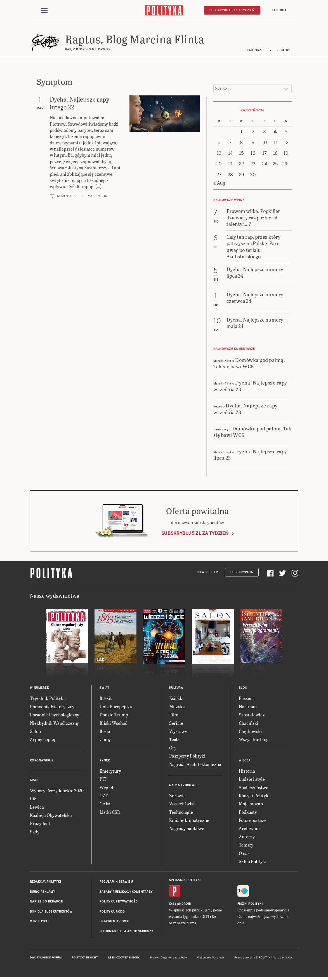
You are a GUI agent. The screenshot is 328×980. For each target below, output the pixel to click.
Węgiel (106, 788)
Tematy (246, 846)
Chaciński (249, 724)
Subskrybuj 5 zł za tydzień (195, 534)
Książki (176, 699)
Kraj (34, 781)
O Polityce (39, 922)
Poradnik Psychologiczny (55, 715)
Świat (104, 689)
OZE (104, 796)
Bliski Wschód (114, 724)
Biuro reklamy (43, 893)
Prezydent (40, 824)
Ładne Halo (180, 958)
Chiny (105, 740)
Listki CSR (110, 813)
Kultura (176, 689)
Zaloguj (279, 10)
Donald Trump (114, 715)
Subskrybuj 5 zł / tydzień (232, 10)
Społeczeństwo (253, 788)
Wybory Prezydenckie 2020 (57, 791)
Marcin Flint (98, 197)
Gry (173, 748)
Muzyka (177, 707)
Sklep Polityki (253, 862)
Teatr (174, 740)
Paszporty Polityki (187, 757)
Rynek (105, 761)
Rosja (105, 732)
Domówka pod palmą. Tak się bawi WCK (249, 364)
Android (184, 905)
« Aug (219, 184)
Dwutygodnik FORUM (46, 958)
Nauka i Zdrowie (183, 786)
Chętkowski (250, 732)
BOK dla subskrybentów (51, 912)
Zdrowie (177, 796)
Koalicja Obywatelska (51, 816)
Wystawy (178, 732)
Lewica (37, 808)
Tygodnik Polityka (48, 699)
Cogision (166, 958)
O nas (244, 854)
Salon (35, 732)
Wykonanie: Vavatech (211, 958)
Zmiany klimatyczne (189, 821)
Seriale (176, 724)
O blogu (285, 51)
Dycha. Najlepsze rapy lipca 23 (250, 455)
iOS (172, 905)
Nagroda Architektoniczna (195, 765)
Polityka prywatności (119, 902)
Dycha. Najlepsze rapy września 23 (250, 387)
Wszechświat (182, 805)
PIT (103, 780)
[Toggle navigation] (44, 11)
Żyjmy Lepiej (43, 740)
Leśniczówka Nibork (124, 958)
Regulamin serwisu (116, 883)
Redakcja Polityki (46, 883)
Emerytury (110, 772)
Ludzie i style (252, 780)
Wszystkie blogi (254, 740)
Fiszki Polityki (250, 905)
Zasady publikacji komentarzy (126, 893)
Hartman (248, 707)
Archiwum (249, 829)
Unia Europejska (116, 707)
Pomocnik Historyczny (52, 707)
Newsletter (208, 573)
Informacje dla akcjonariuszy (127, 932)
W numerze (39, 689)
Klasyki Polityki (254, 796)
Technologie (181, 813)
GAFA (105, 805)
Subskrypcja (242, 573)
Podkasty (248, 813)
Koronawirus (42, 761)
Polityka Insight (85, 958)
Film (174, 715)
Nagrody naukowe (187, 829)
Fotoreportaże (253, 821)
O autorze (254, 51)
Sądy (35, 832)
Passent (246, 699)
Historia (247, 772)
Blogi (244, 689)
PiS (33, 799)
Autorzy (247, 837)
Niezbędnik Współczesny (54, 724)
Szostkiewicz (252, 715)
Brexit (106, 699)
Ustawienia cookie (115, 922)
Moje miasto (251, 805)
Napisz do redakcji (46, 902)
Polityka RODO (112, 912)
